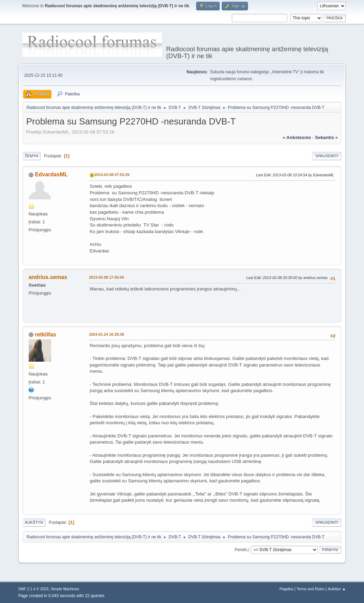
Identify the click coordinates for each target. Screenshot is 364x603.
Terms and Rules (311, 589)
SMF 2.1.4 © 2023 (33, 589)
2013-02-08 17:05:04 (107, 277)
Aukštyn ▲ (337, 589)
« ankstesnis (297, 137)
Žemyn (32, 156)
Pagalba (286, 589)
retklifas (45, 335)
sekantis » (326, 137)
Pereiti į (242, 549)
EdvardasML (51, 174)
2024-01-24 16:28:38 (107, 334)
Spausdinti (327, 156)
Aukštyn (34, 522)
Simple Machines (65, 589)
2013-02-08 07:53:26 (112, 175)
